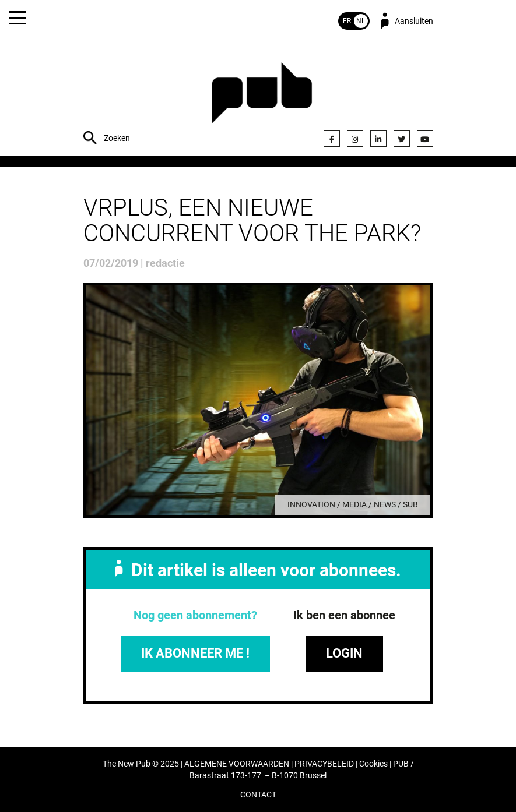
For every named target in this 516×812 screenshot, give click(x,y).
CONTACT (258, 795)
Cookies (373, 764)
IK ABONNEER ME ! (195, 653)
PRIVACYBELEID (324, 764)
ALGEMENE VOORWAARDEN (237, 764)
